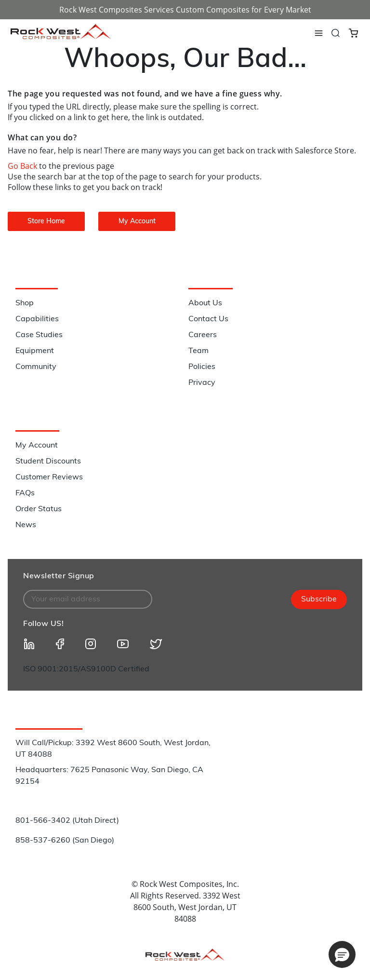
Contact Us (208, 319)
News (26, 525)
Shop (25, 303)
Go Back (23, 166)
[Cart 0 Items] (353, 32)
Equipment (35, 351)
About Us (205, 303)
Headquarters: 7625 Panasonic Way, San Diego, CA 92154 (109, 776)
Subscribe (319, 599)
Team (198, 351)
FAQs (25, 493)
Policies (202, 367)
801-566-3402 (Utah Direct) (67, 821)
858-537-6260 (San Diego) (65, 841)
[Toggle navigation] (318, 33)
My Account (37, 446)
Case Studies (39, 335)
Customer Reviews (49, 477)
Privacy (202, 383)
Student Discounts (48, 462)
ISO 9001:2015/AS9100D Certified (86, 669)
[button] (342, 954)
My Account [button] (137, 222)
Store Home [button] (46, 222)
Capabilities (37, 319)
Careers (203, 335)
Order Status (39, 509)
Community (36, 367)
